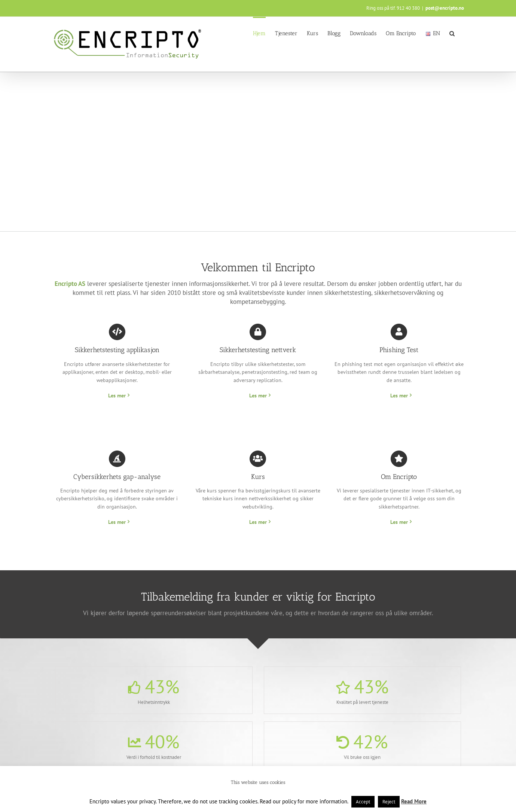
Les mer (117, 396)
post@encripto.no (445, 8)
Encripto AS (70, 284)
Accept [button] (363, 802)
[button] (452, 33)
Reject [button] (389, 802)
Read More (414, 801)
